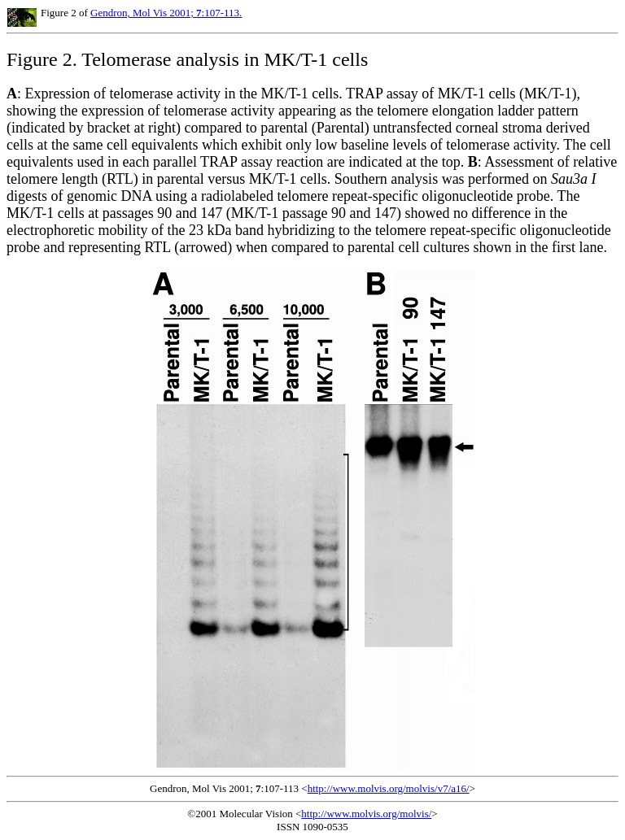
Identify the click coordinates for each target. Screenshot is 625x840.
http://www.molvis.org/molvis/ (366, 814)
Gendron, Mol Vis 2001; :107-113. (166, 13)
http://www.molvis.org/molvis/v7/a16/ (389, 788)
